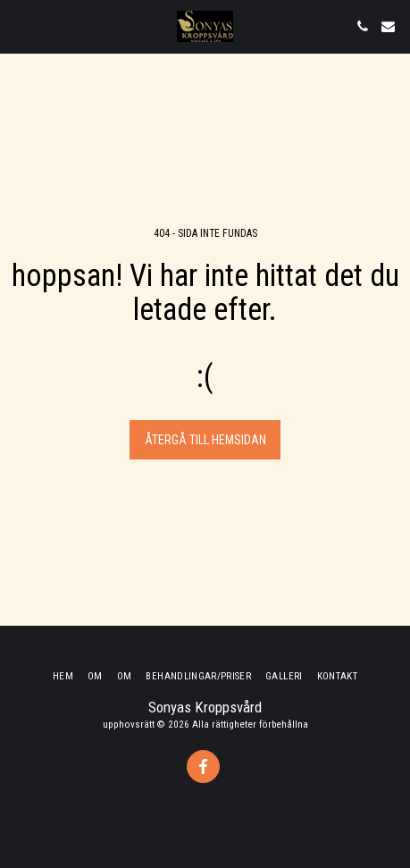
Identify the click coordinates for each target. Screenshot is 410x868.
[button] (20, 26)
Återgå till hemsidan (205, 440)
